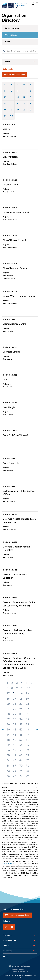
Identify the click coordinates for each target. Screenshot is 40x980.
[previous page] (3, 730)
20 (8, 704)
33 (15, 719)
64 (8, 761)
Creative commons (19, 970)
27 (27, 709)
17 (15, 699)
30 (21, 714)
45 (15, 735)
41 (15, 730)
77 (15, 776)
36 (8, 724)
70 (21, 766)
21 (15, 704)
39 (27, 724)
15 (27, 693)
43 (27, 730)
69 (15, 766)
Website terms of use (19, 968)
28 (8, 714)
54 (21, 745)
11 (29, 688)
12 (8, 693)
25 (15, 709)
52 (8, 745)
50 (21, 740)
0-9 (11, 116)
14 (21, 693)
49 (15, 740)
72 (8, 771)
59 (27, 750)
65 (15, 761)
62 (21, 755)
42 (21, 730)
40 (8, 730)
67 (27, 761)
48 (8, 740)
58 (21, 750)
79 (27, 776)
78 (21, 776)
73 (15, 771)
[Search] (20, 51)
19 (27, 699)
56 (8, 750)
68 (8, 766)
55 (27, 745)
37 (15, 724)
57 (15, 750)
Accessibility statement (19, 972)
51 (27, 740)
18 (21, 699)
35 (27, 719)
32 (8, 719)
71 (27, 766)
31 (27, 714)
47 (27, 735)
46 (21, 735)
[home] (15, 5)
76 (8, 776)
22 (21, 704)
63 (27, 755)
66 (21, 761)
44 (8, 735)
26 (21, 709)
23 (27, 704)
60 (8, 755)
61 (15, 755)
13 (15, 693)
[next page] (37, 730)
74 (21, 771)
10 (23, 688)
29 (15, 714)
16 (8, 699)
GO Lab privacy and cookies (19, 966)
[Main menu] (37, 4)
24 (8, 709)
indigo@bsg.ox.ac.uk (9, 864)
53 (15, 745)
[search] (33, 4)
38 (21, 724)
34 (21, 719)
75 (27, 771)
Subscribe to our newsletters (17, 915)
